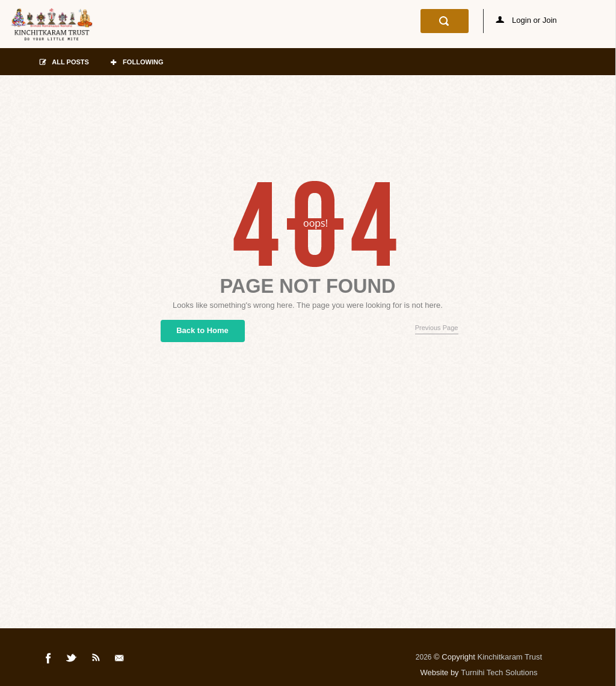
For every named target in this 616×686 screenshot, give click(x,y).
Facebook (49, 660)
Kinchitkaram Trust (510, 657)
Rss (96, 660)
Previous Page (437, 328)
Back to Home (202, 330)
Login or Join (526, 20)
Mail (120, 660)
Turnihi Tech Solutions (499, 672)
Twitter (72, 660)
